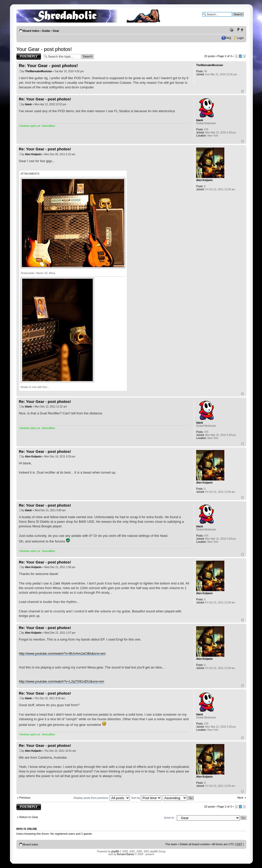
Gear (56, 31)
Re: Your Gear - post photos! (49, 66)
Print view (232, 30)
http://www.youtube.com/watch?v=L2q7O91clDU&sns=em (62, 681)
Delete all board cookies (195, 844)
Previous (25, 798)
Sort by (146, 798)
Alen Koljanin (33, 154)
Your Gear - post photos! (44, 49)
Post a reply (29, 56)
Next (240, 798)
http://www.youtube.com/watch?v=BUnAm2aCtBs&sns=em (62, 653)
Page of (225, 56)
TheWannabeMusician (39, 71)
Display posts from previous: (102, 798)
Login (240, 38)
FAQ (228, 38)
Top (242, 91)
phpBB (115, 851)
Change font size (240, 30)
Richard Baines (125, 854)
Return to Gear (29, 817)
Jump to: (169, 818)
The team (171, 844)
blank (28, 104)
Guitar (46, 31)
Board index (32, 31)
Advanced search (233, 18)
